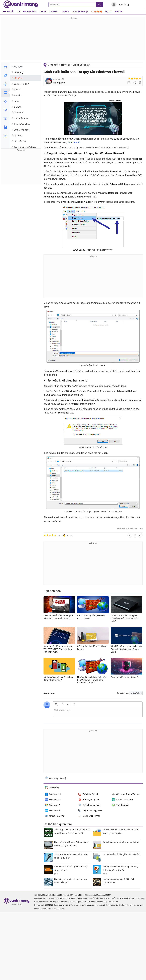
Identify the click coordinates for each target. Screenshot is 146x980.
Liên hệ (83, 895)
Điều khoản (47, 895)
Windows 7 (52, 805)
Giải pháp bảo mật (81, 65)
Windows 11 (53, 794)
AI (19, 11)
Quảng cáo (92, 895)
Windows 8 (52, 810)
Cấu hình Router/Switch (125, 794)
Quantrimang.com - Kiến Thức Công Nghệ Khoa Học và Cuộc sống (21, 4)
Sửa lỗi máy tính (88, 794)
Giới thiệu (38, 895)
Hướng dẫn (65, 895)
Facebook (101, 895)
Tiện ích (119, 11)
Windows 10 (74, 142)
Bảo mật (56, 895)
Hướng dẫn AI (30, 11)
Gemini (65, 11)
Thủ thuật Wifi (121, 805)
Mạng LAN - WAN (89, 816)
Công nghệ (97, 11)
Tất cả (10, 11)
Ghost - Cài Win (55, 816)
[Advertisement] (73, 40)
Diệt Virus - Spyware (90, 810)
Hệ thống (65, 65)
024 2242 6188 (63, 902)
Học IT (108, 11)
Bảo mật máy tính (89, 800)
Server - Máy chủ (122, 800)
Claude (43, 11)
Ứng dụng (75, 895)
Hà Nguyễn (59, 83)
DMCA (109, 895)
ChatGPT (54, 11)
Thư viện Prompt (80, 11)
